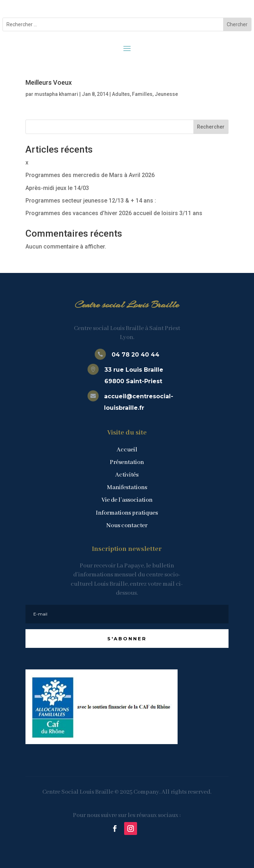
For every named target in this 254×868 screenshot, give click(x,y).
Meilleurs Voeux (49, 82)
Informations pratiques (127, 513)
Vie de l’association (127, 500)
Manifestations (127, 488)
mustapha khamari (56, 94)
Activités (127, 475)
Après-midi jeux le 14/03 (57, 188)
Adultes (121, 94)
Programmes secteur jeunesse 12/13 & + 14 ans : (91, 201)
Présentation (127, 462)
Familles (142, 94)
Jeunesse (166, 94)
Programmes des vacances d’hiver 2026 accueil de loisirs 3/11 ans (114, 213)
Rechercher (211, 127)
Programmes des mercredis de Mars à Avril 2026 (90, 175)
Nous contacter (127, 526)
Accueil (127, 450)
